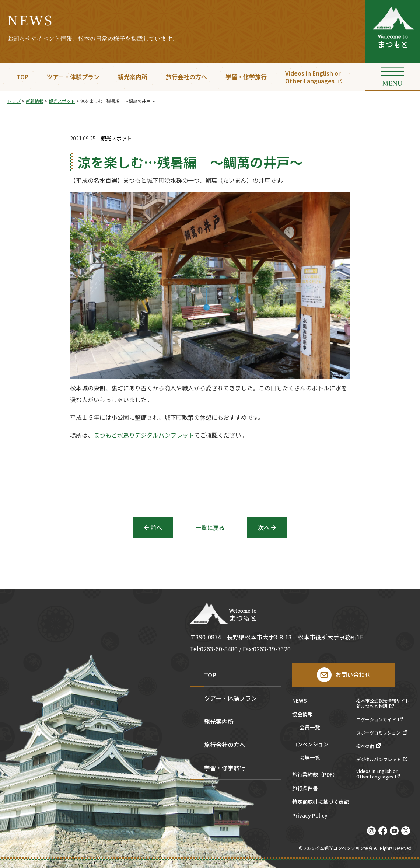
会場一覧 (310, 757)
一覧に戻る (210, 527)
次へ (264, 527)
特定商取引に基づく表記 (321, 802)
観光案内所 (133, 77)
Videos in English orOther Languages (313, 77)
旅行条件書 (305, 789)
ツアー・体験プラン (73, 77)
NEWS (300, 701)
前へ (156, 527)
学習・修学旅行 (246, 77)
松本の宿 (365, 746)
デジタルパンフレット (379, 759)
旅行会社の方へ (186, 77)
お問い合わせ (353, 674)
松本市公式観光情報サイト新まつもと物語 (383, 703)
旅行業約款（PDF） (315, 775)
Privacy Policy (310, 816)
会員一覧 (310, 727)
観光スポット (116, 138)
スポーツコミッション (378, 733)
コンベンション (310, 745)
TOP (22, 77)
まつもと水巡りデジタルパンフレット (144, 436)
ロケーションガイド (376, 719)
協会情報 (302, 714)
